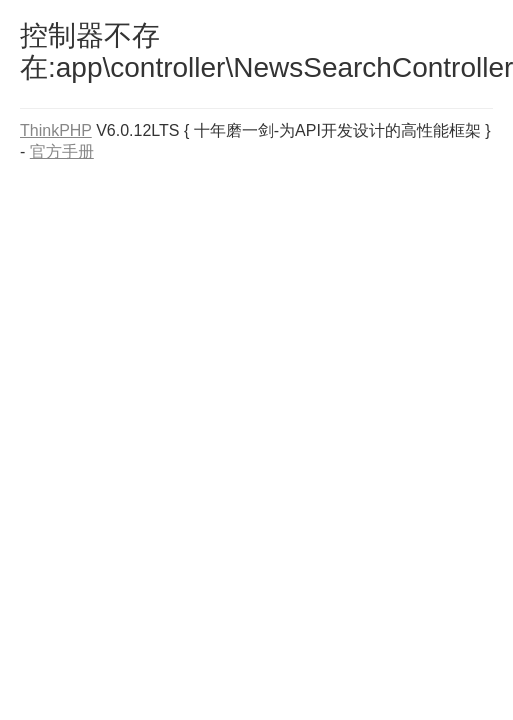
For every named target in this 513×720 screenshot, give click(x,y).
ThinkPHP (56, 130)
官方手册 (62, 151)
